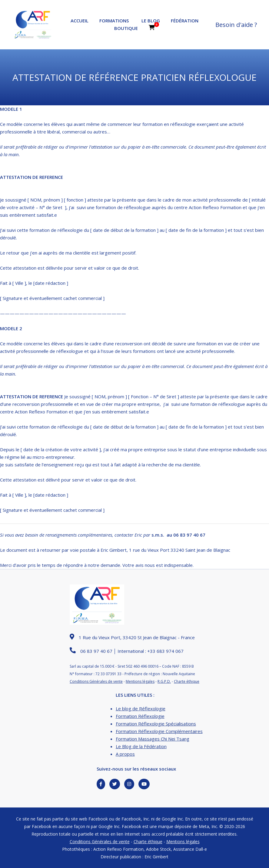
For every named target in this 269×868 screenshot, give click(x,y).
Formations (114, 21)
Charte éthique (187, 681)
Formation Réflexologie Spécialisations (156, 724)
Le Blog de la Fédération (141, 746)
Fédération (185, 21)
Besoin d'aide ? (236, 25)
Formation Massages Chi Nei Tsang (153, 739)
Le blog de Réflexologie (141, 709)
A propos (125, 754)
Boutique (126, 28)
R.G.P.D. (164, 681)
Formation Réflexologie (140, 716)
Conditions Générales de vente (96, 681)
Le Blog (151, 21)
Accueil (80, 21)
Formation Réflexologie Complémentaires (159, 731)
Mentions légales (140, 681)
